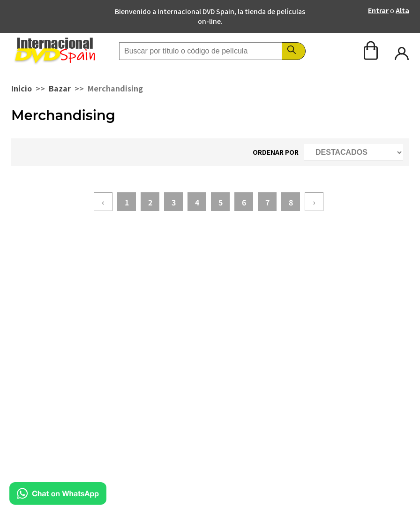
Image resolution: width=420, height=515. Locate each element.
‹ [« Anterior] (103, 202)
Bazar (60, 88)
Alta (402, 10)
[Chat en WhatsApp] (58, 501)
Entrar (378, 10)
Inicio (22, 88)
